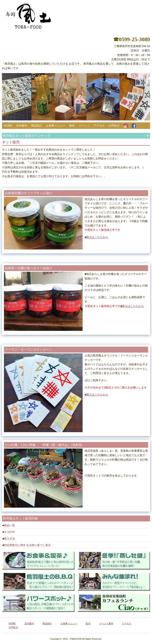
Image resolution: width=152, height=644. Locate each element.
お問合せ (114, 126)
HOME (8, 126)
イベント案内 (106, 624)
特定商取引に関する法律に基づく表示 (27, 545)
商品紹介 (37, 126)
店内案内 (22, 126)
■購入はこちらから (96, 237)
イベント (84, 126)
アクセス (99, 126)
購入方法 (9, 539)
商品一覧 (9, 525)
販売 (72, 126)
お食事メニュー (56, 126)
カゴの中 (9, 532)
